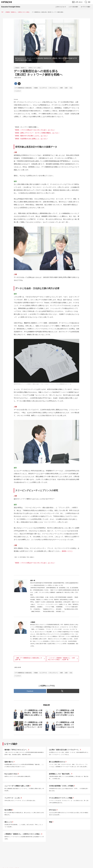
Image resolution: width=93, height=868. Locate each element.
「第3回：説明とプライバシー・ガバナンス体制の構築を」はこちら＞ (37, 133)
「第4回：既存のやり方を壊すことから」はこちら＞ (31, 136)
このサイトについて (61, 7)
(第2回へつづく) (67, 551)
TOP (2, 12)
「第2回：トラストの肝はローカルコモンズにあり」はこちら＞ (35, 130)
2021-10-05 (18, 78)
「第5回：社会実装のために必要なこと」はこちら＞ (31, 139)
